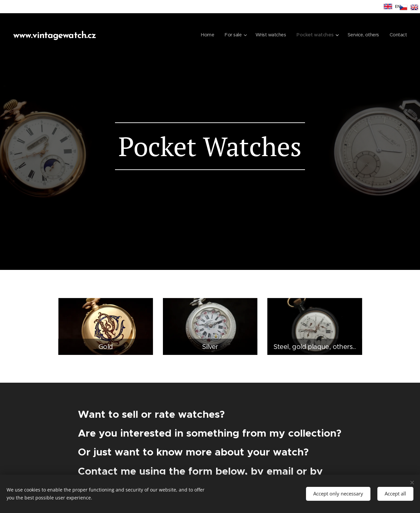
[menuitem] (199, 35)
